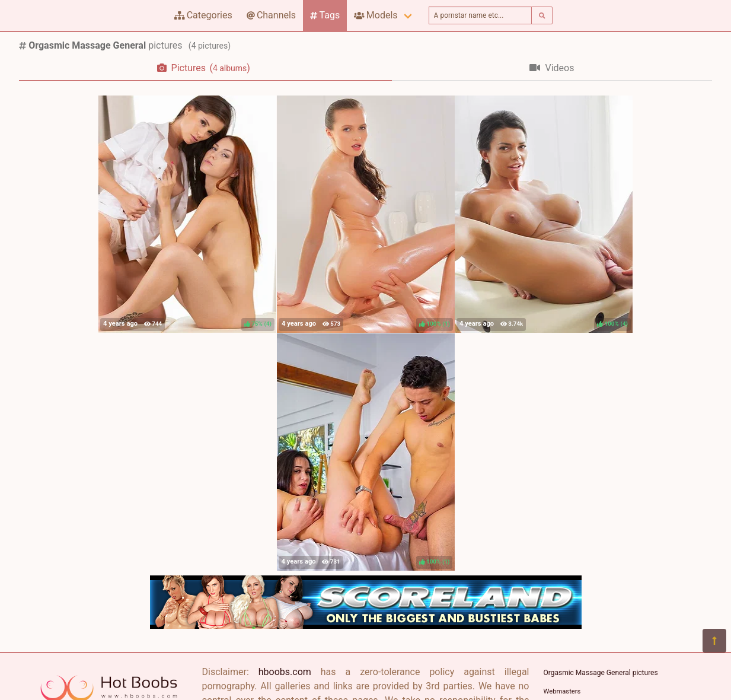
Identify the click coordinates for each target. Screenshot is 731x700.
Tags (325, 15)
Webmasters (562, 691)
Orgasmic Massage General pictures (601, 673)
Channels (271, 15)
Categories (203, 15)
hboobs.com (285, 672)
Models (376, 15)
